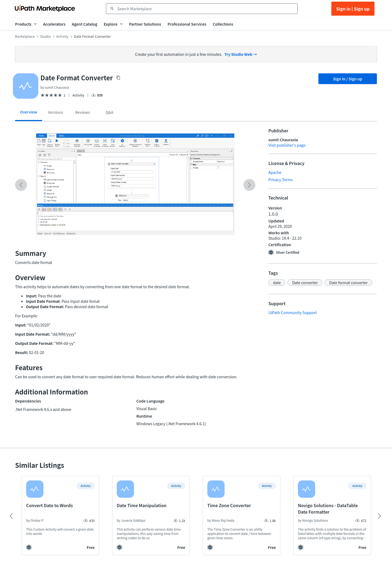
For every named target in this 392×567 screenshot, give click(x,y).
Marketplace (25, 36)
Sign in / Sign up (348, 79)
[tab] (29, 114)
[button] (277, 283)
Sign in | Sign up (353, 9)
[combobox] (206, 9)
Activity (62, 36)
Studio (46, 36)
